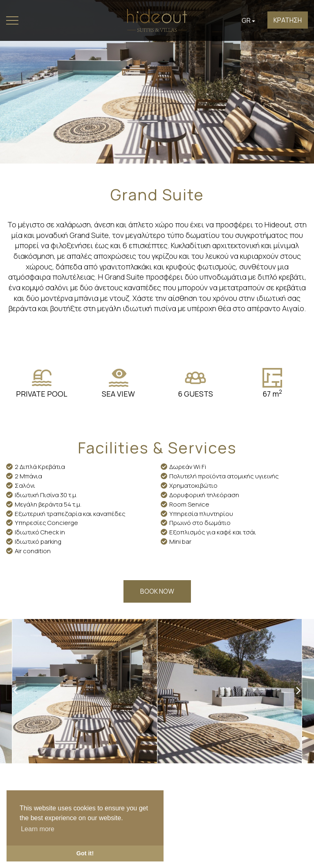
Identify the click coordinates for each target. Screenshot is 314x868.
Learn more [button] (38, 829)
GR (248, 20)
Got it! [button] (85, 853)
